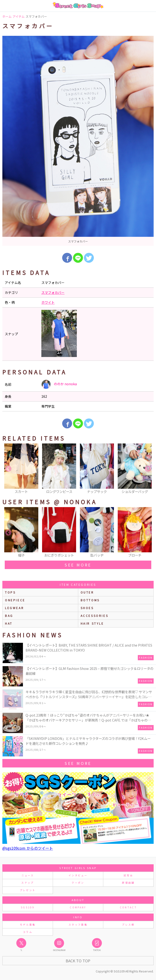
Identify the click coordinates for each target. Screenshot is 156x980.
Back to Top (78, 961)
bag (9, 616)
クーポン (78, 883)
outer (87, 592)
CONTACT (128, 907)
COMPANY (78, 907)
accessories (95, 616)
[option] (78, 141)
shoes (87, 608)
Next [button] (148, 469)
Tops (10, 592)
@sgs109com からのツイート (28, 848)
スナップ (28, 883)
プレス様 (128, 925)
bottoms (90, 600)
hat (9, 623)
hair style (92, 623)
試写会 (128, 875)
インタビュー (78, 875)
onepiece (15, 600)
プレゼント (28, 890)
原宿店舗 (128, 883)
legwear (14, 608)
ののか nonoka (59, 384)
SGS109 (28, 907)
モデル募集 (28, 925)
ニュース (28, 875)
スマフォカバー (53, 292)
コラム (28, 932)
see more (78, 565)
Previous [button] (8, 469)
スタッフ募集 (78, 925)
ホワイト (48, 302)
